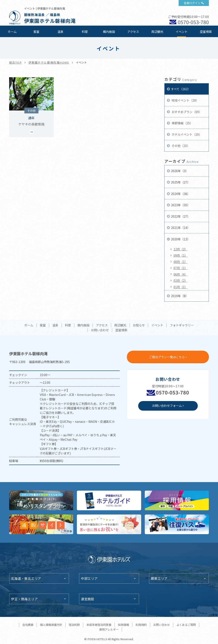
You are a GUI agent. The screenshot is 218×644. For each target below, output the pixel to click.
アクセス (133, 32)
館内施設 (109, 32)
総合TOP (16, 62)
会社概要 (28, 625)
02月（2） (181, 281)
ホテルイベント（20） (186, 134)
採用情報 (123, 625)
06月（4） (181, 274)
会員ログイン (192, 3)
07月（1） (181, 268)
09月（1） (181, 255)
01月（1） (181, 287)
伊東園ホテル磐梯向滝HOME (49, 62)
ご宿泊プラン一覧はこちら (167, 357)
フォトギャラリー (182, 325)
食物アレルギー (109, 629)
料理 (85, 32)
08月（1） (181, 262)
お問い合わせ (100, 330)
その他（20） (180, 146)
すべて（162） (181, 89)
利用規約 (141, 625)
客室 (36, 32)
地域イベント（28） (185, 100)
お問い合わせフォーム (167, 406)
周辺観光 (157, 32)
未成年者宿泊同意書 (99, 625)
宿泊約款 (74, 625)
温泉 (60, 32)
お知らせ (139, 325)
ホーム (12, 32)
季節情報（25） (182, 123)
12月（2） (181, 249)
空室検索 (206, 32)
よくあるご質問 (186, 625)
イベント (182, 32)
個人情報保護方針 (51, 625)
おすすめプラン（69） (186, 112)
